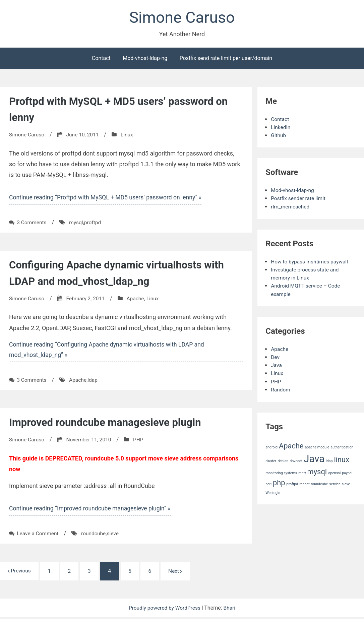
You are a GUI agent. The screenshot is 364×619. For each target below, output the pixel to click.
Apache (138, 299)
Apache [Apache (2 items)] (291, 446)
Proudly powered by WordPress (165, 609)
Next (180, 573)
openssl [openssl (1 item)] (334, 473)
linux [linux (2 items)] (342, 459)
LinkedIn (281, 128)
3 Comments (32, 223)
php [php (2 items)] (279, 482)
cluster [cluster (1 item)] (271, 461)
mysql (77, 223)
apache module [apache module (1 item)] (317, 447)
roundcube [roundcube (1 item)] (319, 484)
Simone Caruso (182, 18)
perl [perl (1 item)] (268, 484)
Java (277, 365)
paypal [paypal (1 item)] (347, 473)
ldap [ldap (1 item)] (329, 461)
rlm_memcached (291, 207)
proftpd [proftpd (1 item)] (292, 484)
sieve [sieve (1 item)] (346, 484)
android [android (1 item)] (271, 447)
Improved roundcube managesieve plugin (108, 423)
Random (281, 389)
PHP (141, 441)
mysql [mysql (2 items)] (317, 471)
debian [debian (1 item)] (283, 461)
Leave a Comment (38, 535)
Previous (20, 572)
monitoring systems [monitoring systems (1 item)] (281, 473)
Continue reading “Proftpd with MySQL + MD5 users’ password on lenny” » (108, 198)
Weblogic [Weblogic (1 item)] (273, 492)
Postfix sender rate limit (299, 199)
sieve (115, 535)
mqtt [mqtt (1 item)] (302, 473)
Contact (101, 59)
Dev (275, 357)
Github (279, 136)
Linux (129, 135)
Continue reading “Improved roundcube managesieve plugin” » (92, 510)
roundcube (95, 535)
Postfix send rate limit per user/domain (226, 59)
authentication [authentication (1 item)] (342, 447)
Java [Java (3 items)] (314, 458)
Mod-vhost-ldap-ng (145, 59)
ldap (94, 381)
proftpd (94, 223)
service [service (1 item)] (335, 484)
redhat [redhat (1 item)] (304, 484)
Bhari (231, 609)
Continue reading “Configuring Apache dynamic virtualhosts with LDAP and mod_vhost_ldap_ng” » (109, 350)
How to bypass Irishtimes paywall (311, 262)
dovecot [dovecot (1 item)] (296, 461)
